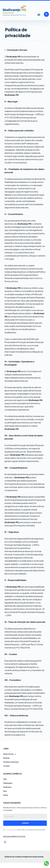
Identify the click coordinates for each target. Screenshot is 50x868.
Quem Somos (10, 754)
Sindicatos (7, 787)
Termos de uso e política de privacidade (31, 830)
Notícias (6, 758)
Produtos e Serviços (11, 762)
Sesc (5, 791)
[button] (39, 15)
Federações (8, 783)
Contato (6, 766)
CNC (5, 779)
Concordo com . (26, 830)
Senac (6, 795)
